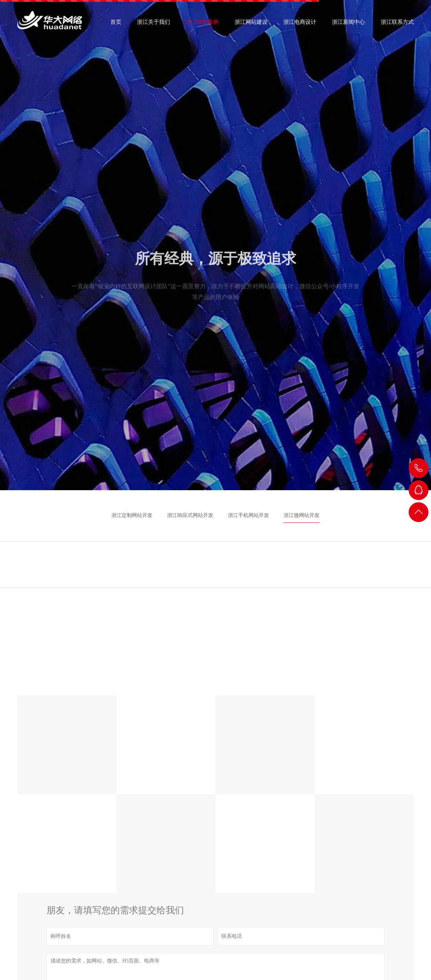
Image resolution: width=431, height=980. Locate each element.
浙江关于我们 (154, 24)
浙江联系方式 (397, 24)
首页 (116, 24)
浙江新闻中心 (349, 24)
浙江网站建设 (251, 24)
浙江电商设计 (300, 24)
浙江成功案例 (202, 24)
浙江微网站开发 (302, 515)
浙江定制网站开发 (132, 515)
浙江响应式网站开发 (190, 515)
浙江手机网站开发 (248, 515)
